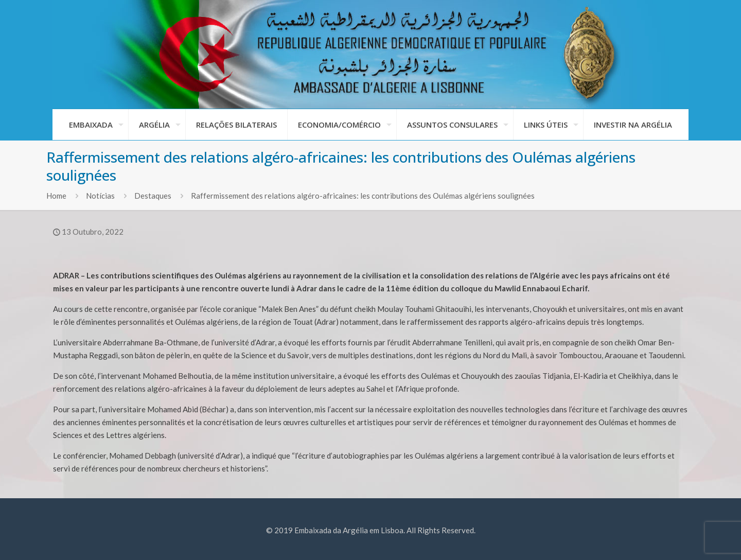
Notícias (100, 196)
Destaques (153, 196)
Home (56, 196)
